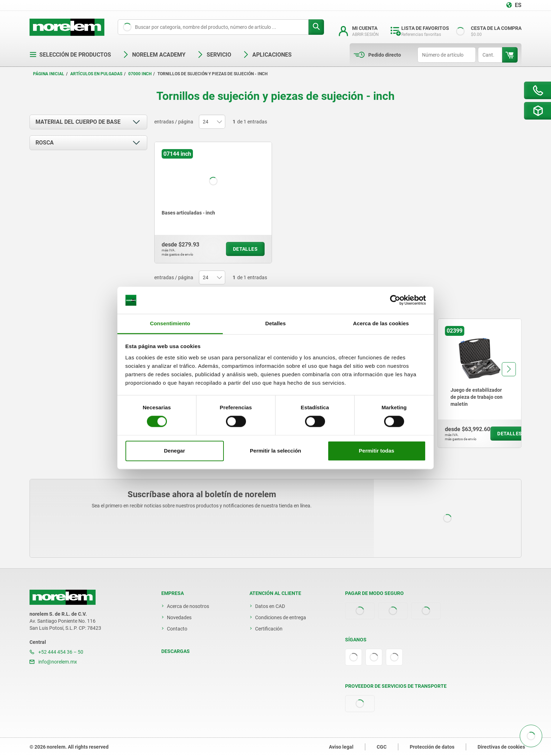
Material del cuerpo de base (78, 122)
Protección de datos (432, 747)
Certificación (269, 629)
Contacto (177, 629)
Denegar (174, 451)
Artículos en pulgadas (96, 74)
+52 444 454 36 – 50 (56, 652)
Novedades (179, 617)
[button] (509, 369)
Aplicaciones (267, 55)
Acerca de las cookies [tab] (381, 323)
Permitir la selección (275, 451)
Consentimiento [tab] (170, 323)
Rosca (45, 143)
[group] (479, 383)
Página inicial (49, 74)
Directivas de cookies (501, 747)
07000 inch (140, 74)
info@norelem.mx (53, 662)
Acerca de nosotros (188, 606)
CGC (382, 747)
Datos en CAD (270, 606)
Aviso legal (341, 747)
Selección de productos (70, 55)
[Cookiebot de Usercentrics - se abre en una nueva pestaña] (395, 300)
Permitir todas (377, 451)
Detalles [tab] (275, 323)
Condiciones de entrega (281, 617)
